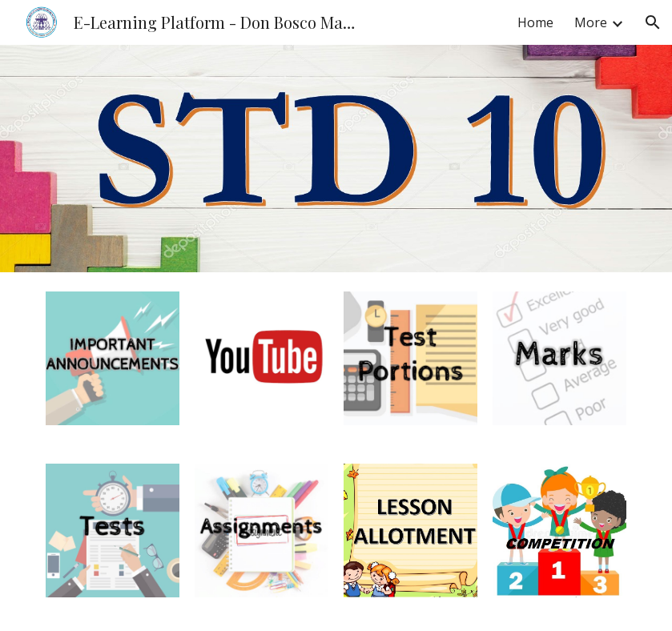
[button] (653, 22)
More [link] (591, 22)
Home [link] (535, 22)
